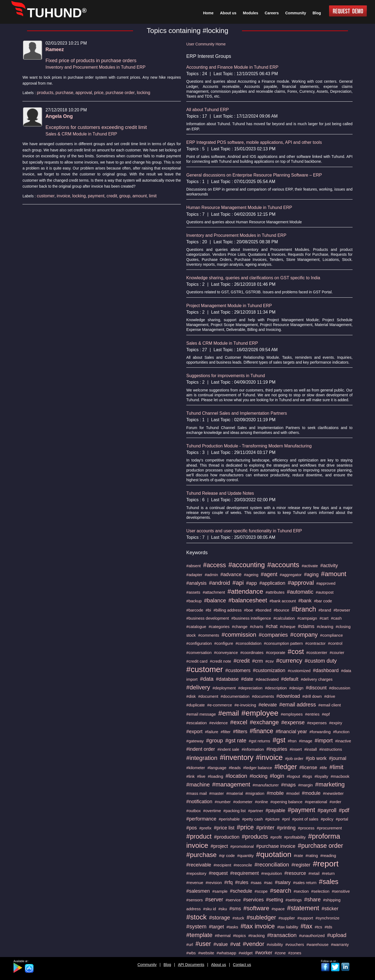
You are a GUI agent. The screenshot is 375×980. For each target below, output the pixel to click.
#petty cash (252, 819)
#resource (295, 873)
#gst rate (236, 740)
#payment (301, 810)
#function (341, 732)
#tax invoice (258, 926)
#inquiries (277, 749)
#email (229, 713)
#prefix (205, 828)
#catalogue (196, 627)
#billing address (227, 610)
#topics (240, 936)
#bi (208, 610)
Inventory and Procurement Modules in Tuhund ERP (95, 67)
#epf (326, 714)
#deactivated (267, 679)
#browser (342, 610)
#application (272, 583)
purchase (64, 93)
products (45, 93)
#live (201, 776)
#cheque (288, 627)
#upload (337, 935)
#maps (288, 785)
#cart (324, 618)
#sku (223, 909)
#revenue (195, 883)
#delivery (198, 687)
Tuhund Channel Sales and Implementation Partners (237, 413)
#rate (298, 856)
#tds (328, 927)
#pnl (286, 819)
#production (227, 837)
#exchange (264, 722)
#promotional (242, 846)
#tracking (256, 936)
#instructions (331, 749)
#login (277, 776)
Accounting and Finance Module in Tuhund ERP (232, 67)
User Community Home (206, 44)
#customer (205, 669)
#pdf (344, 810)
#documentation (235, 696)
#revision (214, 883)
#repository (196, 873)
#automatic (300, 592)
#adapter (194, 575)
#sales (328, 882)
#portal (342, 819)
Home (208, 13)
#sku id (210, 909)
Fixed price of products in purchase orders (91, 61)
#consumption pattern (283, 643)
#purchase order (320, 846)
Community (147, 965)
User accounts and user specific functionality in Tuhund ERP (244, 531)
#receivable (199, 865)
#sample (220, 891)
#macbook (340, 776)
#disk (191, 696)
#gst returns (259, 741)
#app (251, 583)
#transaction (282, 935)
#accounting (247, 565)
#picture (272, 819)
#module (311, 793)
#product (199, 836)
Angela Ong (59, 116)
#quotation (274, 854)
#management (231, 784)
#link (190, 776)
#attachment (214, 592)
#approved (326, 583)
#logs (307, 776)
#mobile (275, 793)
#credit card (197, 661)
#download (288, 696)
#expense (293, 722)
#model (293, 793)
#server (214, 899)
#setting (275, 900)
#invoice (269, 758)
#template (199, 935)
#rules (242, 882)
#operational (316, 802)
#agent (269, 574)
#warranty (340, 944)
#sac (268, 883)
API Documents (191, 965)
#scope (261, 891)
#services (253, 900)
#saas (256, 883)
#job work (316, 758)
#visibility (275, 944)
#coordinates (252, 652)
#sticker (330, 909)
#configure (224, 643)
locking (144, 93)
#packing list (235, 811)
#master (217, 793)
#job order (294, 758)
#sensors (195, 900)
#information (253, 749)
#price (245, 827)
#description (276, 688)
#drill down (312, 696)
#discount (316, 688)
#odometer (243, 802)
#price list (224, 828)
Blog (167, 965)
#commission (239, 635)
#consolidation (248, 643)
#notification (199, 802)
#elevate (268, 705)
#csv (269, 661)
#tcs (318, 927)
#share (312, 899)
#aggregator (291, 575)
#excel (239, 722)
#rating (312, 856)
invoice (64, 196)
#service (233, 900)
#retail (314, 873)
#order (335, 802)
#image (306, 741)
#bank (305, 601)
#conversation (199, 652)
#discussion (340, 688)
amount (140, 196)
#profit (276, 837)
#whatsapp (226, 953)
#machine (198, 785)
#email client (329, 705)
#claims (306, 626)
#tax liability (288, 927)
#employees (292, 714)
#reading (328, 856)
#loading (216, 776)
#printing (286, 828)
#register (301, 865)
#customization (269, 670)
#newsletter (333, 793)
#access (214, 565)
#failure (212, 732)
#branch (304, 609)
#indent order (201, 749)
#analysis (196, 583)
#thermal (223, 936)
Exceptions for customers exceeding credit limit (96, 127)
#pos (192, 828)
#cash (336, 618)
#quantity (245, 856)
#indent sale (228, 749)
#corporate (276, 652)
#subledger (261, 917)
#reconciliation (272, 865)
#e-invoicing (245, 705)
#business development (208, 618)
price (99, 93)
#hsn (292, 741)
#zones (295, 953)
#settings (294, 900)
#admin (211, 575)
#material (235, 793)
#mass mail (197, 793)
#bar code (323, 601)
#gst (279, 740)
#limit (336, 767)
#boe (249, 610)
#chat (271, 626)
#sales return (305, 883)
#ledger (286, 767)
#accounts (283, 565)
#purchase (201, 855)
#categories (219, 627)
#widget (246, 953)
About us (219, 965)
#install (311, 749)
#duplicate (195, 705)
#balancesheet (248, 600)
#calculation (284, 618)
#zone (280, 953)
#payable (275, 810)
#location (236, 776)
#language (217, 768)
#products (255, 837)
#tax (306, 926)
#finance (262, 731)
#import (324, 740)
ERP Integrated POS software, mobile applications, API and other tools (254, 142)
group (125, 196)
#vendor (254, 944)
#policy (327, 819)
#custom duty (321, 661)
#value (220, 944)
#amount (333, 574)
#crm (258, 661)
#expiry (336, 723)
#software (256, 908)
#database (227, 679)
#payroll (327, 810)
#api (238, 583)
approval (84, 93)
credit (112, 196)
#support (305, 918)
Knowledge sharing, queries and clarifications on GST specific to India (253, 278)
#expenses (317, 723)
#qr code (227, 856)
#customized (299, 671)
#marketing (330, 784)
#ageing (251, 575)
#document (208, 696)
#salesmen (198, 891)
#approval (301, 583)
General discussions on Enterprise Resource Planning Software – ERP (254, 175)
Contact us (242, 965)
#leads (235, 768)
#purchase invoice (276, 846)
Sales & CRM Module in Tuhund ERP (81, 134)
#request (218, 873)
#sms (235, 909)
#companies (273, 635)
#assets (193, 592)
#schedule (241, 891)
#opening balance (286, 802)
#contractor (315, 643)
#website (206, 953)
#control (335, 643)
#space (278, 909)
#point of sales (305, 819)
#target (216, 927)
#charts (256, 627)
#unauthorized (312, 936)
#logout (293, 776)
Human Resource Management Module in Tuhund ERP (239, 207)
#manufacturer (266, 785)
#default (290, 679)
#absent (193, 566)
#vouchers (295, 944)
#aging (311, 574)
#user (203, 944)
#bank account (283, 601)
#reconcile (243, 865)
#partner (256, 811)
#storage (220, 918)
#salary (283, 882)
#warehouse (317, 944)
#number (223, 802)
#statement (303, 908)
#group (214, 740)
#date (247, 679)
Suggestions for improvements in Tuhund (226, 376)
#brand (325, 610)
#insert (296, 749)
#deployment (224, 688)
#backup (194, 601)
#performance (201, 819)
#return (328, 873)
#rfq (228, 882)
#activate (310, 566)
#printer (265, 828)
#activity (329, 566)
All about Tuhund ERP (208, 110)
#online (261, 802)
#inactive (343, 741)
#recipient (222, 865)
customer (46, 196)
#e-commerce (220, 705)
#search (281, 891)
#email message (201, 714)
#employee (260, 713)
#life (323, 768)
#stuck (238, 918)
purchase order (120, 93)
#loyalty (321, 776)
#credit (242, 661)
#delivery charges (317, 679)
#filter (226, 732)
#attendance (245, 591)
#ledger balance (258, 768)
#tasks (232, 927)
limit (153, 196)
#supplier (287, 918)
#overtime (212, 811)
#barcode (195, 610)
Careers (272, 13)
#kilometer (196, 768)
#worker (264, 953)
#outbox (193, 811)
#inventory (237, 758)
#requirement (244, 873)
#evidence (218, 723)
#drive (330, 696)
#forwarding (320, 732)
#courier (337, 652)
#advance (231, 574)
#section (301, 891)
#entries (312, 714)
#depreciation (250, 688)
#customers (238, 670)
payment (96, 196)
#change (240, 627)
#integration (202, 758)
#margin (306, 785)
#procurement (329, 828)
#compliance (331, 635)
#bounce (281, 610)
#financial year (291, 732)
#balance (215, 600)
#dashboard (326, 670)
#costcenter (317, 652)
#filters (240, 732)
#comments (209, 635)
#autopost (325, 592)
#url (190, 944)
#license (308, 768)
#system (196, 926)
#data (207, 679)
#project (219, 846)
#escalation (197, 723)
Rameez (55, 49)
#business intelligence (251, 618)
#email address (298, 705)
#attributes (275, 592)
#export (194, 732)
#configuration (199, 643)
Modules (250, 13)
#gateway (195, 741)
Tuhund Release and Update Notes (220, 493)
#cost (296, 652)
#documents (263, 696)
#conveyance (226, 652)
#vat (235, 944)
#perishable (229, 819)
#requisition (272, 873)
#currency (289, 661)
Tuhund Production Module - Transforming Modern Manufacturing (249, 446)
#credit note (220, 661)
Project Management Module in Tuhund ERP (229, 306)
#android (220, 583)
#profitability (295, 837)
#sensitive (341, 891)
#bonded (263, 610)
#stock (196, 917)
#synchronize (327, 918)
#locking (258, 776)
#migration (255, 793)
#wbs (191, 953)
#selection (320, 891)
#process (306, 828)
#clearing (325, 627)
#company (304, 635)
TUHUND (57, 13)
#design (296, 688)
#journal (338, 758)
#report (326, 864)
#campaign (307, 618)
